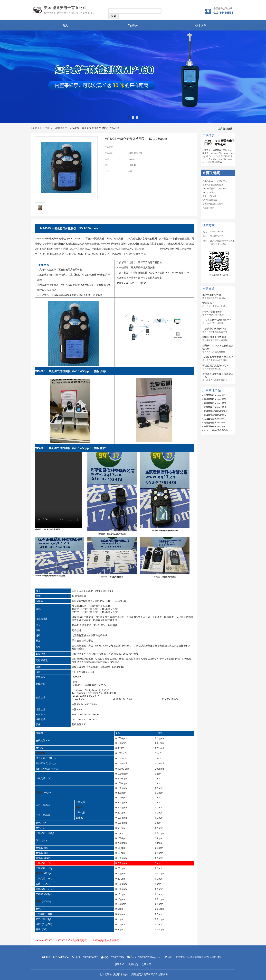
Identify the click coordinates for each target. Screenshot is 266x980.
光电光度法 (208, 181)
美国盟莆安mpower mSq (215, 411)
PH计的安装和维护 (212, 312)
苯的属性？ (208, 303)
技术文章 (201, 25)
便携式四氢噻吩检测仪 (213, 204)
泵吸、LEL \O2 (209, 196)
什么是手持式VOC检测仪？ (217, 320)
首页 (65, 25)
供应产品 (133, 964)
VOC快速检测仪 (210, 200)
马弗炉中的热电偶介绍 (214, 329)
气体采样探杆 (209, 208)
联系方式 (119, 964)
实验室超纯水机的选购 (214, 337)
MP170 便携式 (209, 192)
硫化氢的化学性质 (212, 295)
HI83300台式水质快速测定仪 (72, 940)
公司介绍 (147, 964)
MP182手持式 (209, 189)
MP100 (222, 189)
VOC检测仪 (61, 128)
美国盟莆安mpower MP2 (215, 415)
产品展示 (133, 25)
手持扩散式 (222, 181)
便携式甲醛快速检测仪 (213, 185)
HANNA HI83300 (44, 940)
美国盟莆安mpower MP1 (215, 395)
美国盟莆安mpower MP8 (215, 399)
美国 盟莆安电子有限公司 (65, 8)
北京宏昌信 (106, 974)
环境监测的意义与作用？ (215, 366)
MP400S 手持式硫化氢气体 (216, 430)
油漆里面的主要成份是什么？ (218, 357)
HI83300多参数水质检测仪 (105, 940)
